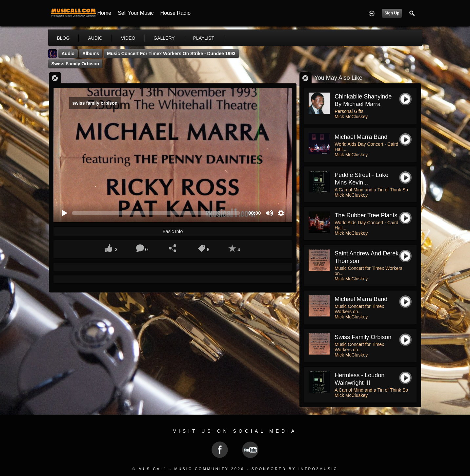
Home (104, 13)
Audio (68, 54)
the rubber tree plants (366, 215)
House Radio (176, 13)
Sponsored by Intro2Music (295, 469)
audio (95, 38)
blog (63, 38)
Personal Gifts (349, 111)
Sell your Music (136, 13)
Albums (91, 54)
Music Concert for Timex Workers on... (359, 309)
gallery (164, 38)
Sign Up (392, 13)
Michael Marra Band (361, 137)
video (128, 38)
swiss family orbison (75, 64)
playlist (204, 38)
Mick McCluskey (351, 117)
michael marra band (361, 299)
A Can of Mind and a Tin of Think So (371, 190)
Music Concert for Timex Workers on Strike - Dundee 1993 (171, 54)
